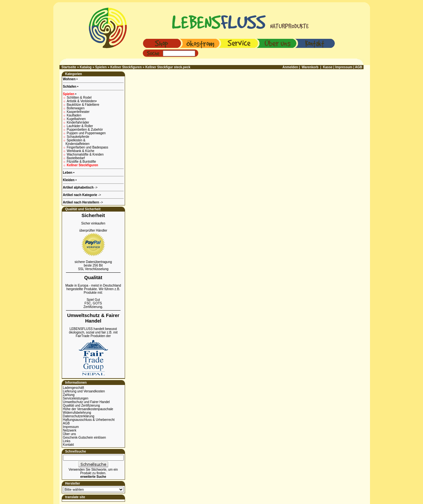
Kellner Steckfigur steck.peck (168, 67)
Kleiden (69, 180)
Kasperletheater (78, 112)
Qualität (93, 277)
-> (83, 202)
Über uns (70, 434)
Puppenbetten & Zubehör (85, 130)
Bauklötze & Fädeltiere (83, 105)
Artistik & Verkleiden (81, 101)
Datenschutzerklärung (79, 416)
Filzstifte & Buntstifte (81, 162)
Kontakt (69, 445)
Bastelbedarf (76, 158)
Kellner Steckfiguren (126, 67)
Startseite (69, 67)
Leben (68, 173)
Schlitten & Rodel (79, 98)
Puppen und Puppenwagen (86, 133)
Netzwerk (70, 430)
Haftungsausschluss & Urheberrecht (89, 420)
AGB (66, 423)
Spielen (101, 67)
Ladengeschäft (74, 388)
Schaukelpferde (78, 137)
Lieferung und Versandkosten (84, 391)
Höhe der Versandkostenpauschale (88, 409)
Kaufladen (74, 115)
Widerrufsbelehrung (77, 413)
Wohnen (70, 79)
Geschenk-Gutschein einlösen (85, 438)
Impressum (71, 427)
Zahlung (69, 395)
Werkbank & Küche (80, 151)
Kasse (328, 67)
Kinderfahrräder (78, 122)
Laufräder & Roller (80, 126)
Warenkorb (310, 67)
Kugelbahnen (76, 119)
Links (67, 441)
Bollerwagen (75, 108)
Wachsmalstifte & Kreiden (85, 154)
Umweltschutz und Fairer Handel (86, 402)
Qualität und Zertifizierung (82, 405)
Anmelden (290, 67)
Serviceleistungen (76, 398)
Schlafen (70, 87)
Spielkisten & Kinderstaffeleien (76, 142)
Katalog (86, 67)
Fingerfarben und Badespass (87, 147)
